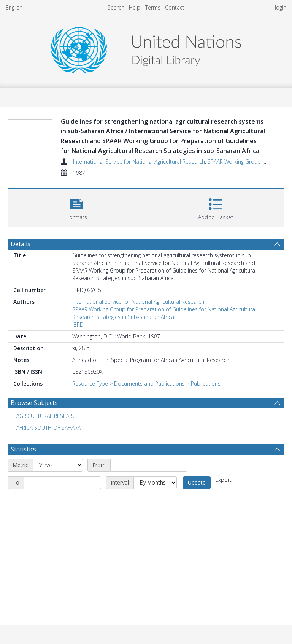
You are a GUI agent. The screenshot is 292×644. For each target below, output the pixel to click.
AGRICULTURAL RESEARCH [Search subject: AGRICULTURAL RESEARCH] (48, 416)
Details (21, 244)
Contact (175, 7)
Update (197, 482)
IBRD (78, 324)
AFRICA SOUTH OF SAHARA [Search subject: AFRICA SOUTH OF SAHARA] (48, 428)
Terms (153, 7)
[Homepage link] (146, 48)
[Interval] (155, 483)
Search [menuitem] (116, 7)
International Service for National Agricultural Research (139, 162)
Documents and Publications (149, 383)
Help (135, 7)
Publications (206, 383)
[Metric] (58, 465)
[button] (77, 207)
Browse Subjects (34, 403)
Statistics (23, 449)
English (14, 7)
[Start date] (149, 465)
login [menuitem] (281, 7)
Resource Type (90, 383)
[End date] (63, 483)
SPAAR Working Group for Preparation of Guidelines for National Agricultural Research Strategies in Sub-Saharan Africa (164, 313)
